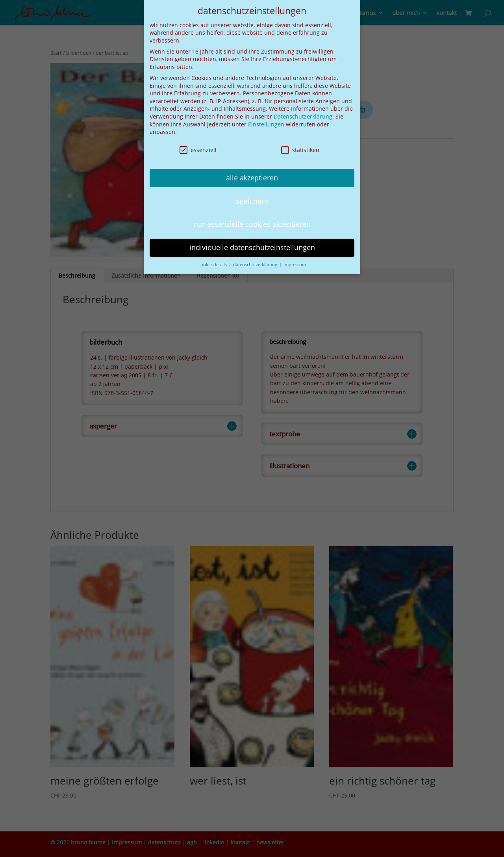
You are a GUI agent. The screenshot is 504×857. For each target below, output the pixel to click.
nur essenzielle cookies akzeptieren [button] (252, 223)
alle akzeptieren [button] (252, 176)
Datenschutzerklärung (303, 115)
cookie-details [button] (213, 263)
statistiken (300, 149)
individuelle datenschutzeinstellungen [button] (252, 246)
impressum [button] (295, 263)
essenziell (198, 149)
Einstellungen (266, 123)
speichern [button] (252, 200)
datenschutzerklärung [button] (256, 263)
